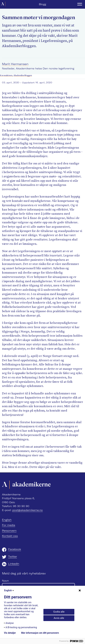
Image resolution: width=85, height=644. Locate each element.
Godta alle (59, 612)
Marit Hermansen (15, 64)
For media (9, 525)
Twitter (13, 557)
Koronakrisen (6, 75)
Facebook (15, 549)
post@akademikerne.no (28, 510)
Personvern (9, 531)
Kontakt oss (10, 536)
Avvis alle (59, 618)
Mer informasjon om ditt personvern (40, 633)
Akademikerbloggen (23, 75)
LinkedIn (14, 564)
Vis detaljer (10, 633)
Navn (5, 581)
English (7, 520)
